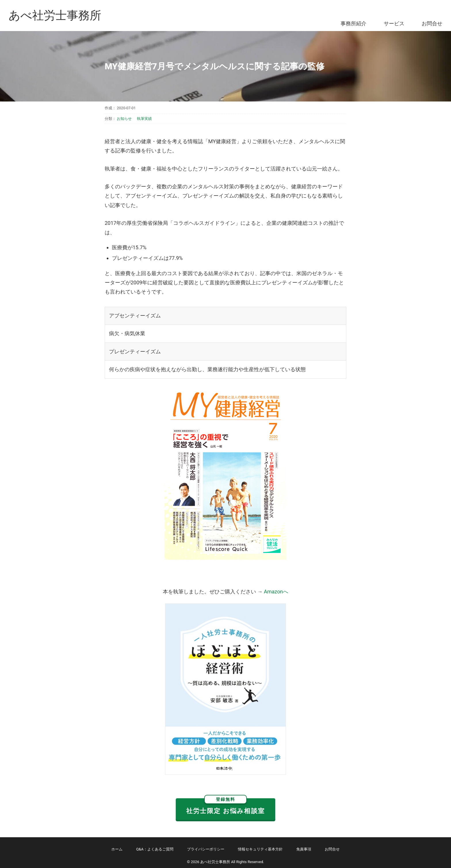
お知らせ (124, 119)
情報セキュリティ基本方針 (260, 849)
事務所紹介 (353, 23)
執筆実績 (144, 119)
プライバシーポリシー (206, 849)
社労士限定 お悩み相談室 (225, 806)
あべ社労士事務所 (55, 15)
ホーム (117, 849)
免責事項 (304, 849)
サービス (394, 23)
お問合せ (432, 23)
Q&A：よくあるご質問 (155, 849)
